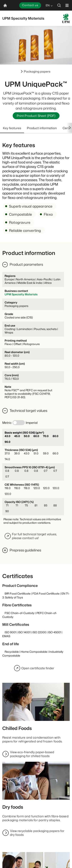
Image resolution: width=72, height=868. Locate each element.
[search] (59, 5)
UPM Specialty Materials (21, 294)
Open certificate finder (34, 668)
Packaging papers (37, 71)
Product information (42, 128)
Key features (12, 128)
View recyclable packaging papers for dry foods (37, 833)
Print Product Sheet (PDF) (36, 116)
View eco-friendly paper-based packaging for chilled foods (32, 754)
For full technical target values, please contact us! (31, 536)
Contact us (30, 5)
